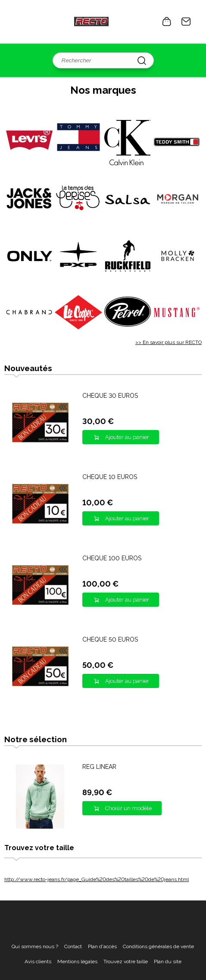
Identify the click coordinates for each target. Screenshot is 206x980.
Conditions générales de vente (158, 946)
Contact (186, 22)
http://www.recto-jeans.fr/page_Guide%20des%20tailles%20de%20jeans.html (97, 879)
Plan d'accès (102, 946)
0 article (167, 22)
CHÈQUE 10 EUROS (110, 477)
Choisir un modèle (128, 808)
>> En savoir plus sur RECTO (169, 342)
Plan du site (168, 962)
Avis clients (38, 962)
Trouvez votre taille (126, 962)
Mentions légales (77, 962)
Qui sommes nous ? (35, 946)
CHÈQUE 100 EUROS (112, 558)
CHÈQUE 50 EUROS (110, 639)
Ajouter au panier (127, 437)
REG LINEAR (99, 767)
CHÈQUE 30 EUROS (110, 396)
